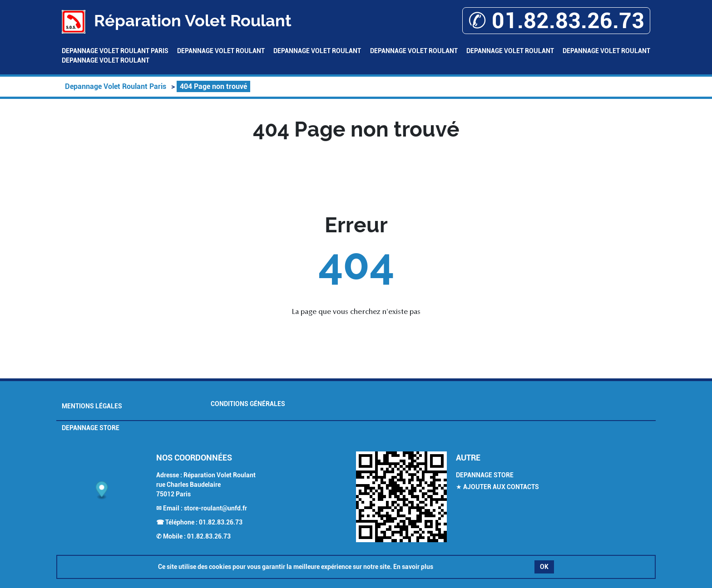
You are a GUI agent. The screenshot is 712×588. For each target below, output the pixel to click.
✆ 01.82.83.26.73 (556, 21)
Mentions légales (92, 406)
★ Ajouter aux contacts (497, 487)
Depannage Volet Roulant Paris (115, 51)
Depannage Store (91, 428)
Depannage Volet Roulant (221, 51)
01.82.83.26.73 (221, 522)
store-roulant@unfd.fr (215, 508)
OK (544, 567)
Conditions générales (248, 404)
